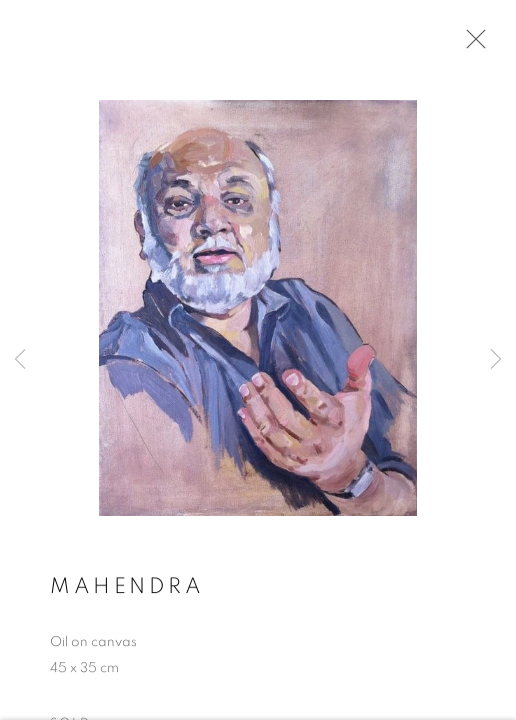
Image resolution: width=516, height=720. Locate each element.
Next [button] (496, 360)
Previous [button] (20, 360)
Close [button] (471, 45)
